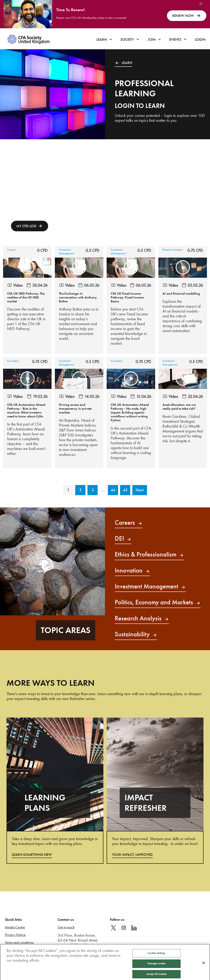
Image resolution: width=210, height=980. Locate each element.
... (103, 490)
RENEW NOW (187, 16)
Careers (12, 250)
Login (200, 40)
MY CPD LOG (26, 226)
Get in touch (66, 927)
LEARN (123, 63)
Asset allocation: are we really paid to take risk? (179, 407)
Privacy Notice (15, 935)
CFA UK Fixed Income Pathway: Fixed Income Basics (127, 297)
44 (113, 490)
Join (152, 40)
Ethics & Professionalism (149, 554)
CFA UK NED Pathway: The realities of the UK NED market (26, 297)
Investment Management (66, 252)
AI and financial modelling (181, 294)
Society (127, 40)
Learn (102, 40)
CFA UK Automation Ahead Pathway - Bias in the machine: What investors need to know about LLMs (26, 411)
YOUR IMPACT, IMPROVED (132, 855)
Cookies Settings (156, 959)
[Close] (203, 969)
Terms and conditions (19, 943)
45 (125, 490)
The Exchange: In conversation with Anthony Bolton (78, 297)
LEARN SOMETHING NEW (32, 855)
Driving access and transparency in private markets (75, 409)
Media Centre (15, 927)
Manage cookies (156, 970)
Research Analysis (172, 250)
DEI (123, 538)
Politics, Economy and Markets (158, 602)
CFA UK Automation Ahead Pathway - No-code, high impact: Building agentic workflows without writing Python (130, 413)
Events (175, 40)
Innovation (13, 361)
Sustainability (136, 634)
